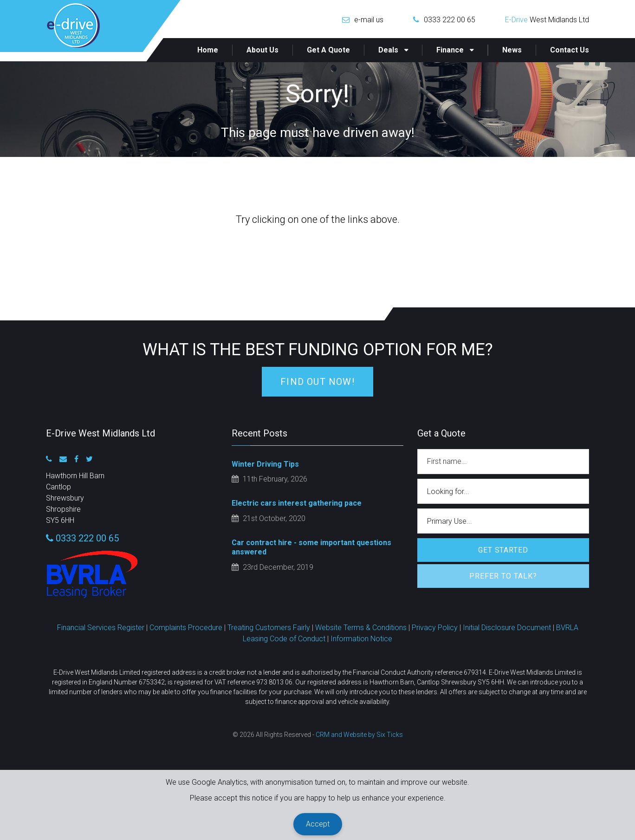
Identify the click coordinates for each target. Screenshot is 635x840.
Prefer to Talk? (503, 576)
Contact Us (570, 50)
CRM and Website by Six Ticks (359, 735)
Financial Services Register (101, 628)
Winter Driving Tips (265, 464)
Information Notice (361, 639)
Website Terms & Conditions (361, 628)
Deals (388, 50)
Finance (450, 50)
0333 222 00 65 (450, 20)
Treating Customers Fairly (269, 628)
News (512, 50)
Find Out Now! (317, 382)
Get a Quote (328, 50)
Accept (318, 824)
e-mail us (369, 20)
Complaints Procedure (186, 628)
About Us (262, 50)
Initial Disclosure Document (507, 628)
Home (208, 50)
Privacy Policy (435, 628)
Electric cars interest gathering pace (297, 503)
